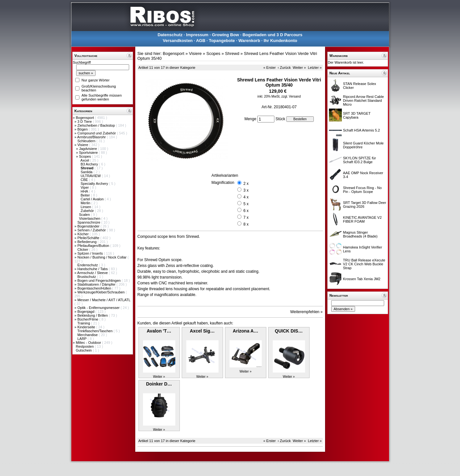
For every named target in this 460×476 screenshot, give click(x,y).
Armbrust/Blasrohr (92, 137)
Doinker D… (159, 384)
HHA (85, 191)
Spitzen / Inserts (91, 253)
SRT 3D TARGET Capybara (357, 115)
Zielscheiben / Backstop (97, 125)
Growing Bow (226, 35)
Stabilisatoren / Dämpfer (97, 284)
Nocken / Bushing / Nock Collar (102, 257)
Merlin (86, 203)
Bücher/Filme (88, 319)
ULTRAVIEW (91, 176)
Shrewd (232, 53)
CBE (85, 180)
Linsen (86, 207)
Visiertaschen (90, 218)
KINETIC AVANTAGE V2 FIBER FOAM (363, 219)
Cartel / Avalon (93, 199)
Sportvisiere (89, 153)
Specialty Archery (95, 184)
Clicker (83, 249)
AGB (201, 41)
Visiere (83, 145)
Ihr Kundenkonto (281, 41)
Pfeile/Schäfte (89, 238)
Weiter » (299, 68)
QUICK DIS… (289, 331)
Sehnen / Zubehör (92, 230)
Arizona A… (245, 331)
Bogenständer (89, 226)
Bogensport (85, 118)
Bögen (83, 129)
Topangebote (222, 41)
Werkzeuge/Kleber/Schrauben (102, 292)
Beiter (86, 195)
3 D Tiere (85, 122)
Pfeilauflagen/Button (94, 246)
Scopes (86, 156)
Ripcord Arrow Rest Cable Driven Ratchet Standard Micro (364, 100)
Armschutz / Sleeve (93, 273)
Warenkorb (249, 41)
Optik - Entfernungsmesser (99, 308)
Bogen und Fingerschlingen (100, 280)
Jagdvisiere (89, 149)
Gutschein (84, 350)
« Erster (270, 68)
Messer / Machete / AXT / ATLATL (104, 300)
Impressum (197, 35)
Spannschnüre (89, 222)
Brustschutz (87, 277)
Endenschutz (88, 265)
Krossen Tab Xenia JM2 (362, 279)
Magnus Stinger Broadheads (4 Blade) (360, 234)
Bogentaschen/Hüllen (95, 288)
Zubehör (88, 211)
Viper (85, 187)
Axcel (85, 160)
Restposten (85, 346)
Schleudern (87, 141)
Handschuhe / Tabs (93, 269)
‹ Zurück (284, 68)
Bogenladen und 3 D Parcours (272, 35)
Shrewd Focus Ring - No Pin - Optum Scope (363, 190)
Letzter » (315, 68)
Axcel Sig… (202, 331)
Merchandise (88, 335)
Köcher (84, 234)
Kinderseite (87, 327)
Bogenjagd (87, 312)
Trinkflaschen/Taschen (95, 331)
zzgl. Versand (291, 96)
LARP (83, 339)
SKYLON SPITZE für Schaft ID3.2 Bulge (360, 160)
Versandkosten (178, 41)
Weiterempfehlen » (307, 312)
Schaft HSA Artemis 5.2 (362, 130)
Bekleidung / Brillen (93, 315)
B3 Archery (90, 164)
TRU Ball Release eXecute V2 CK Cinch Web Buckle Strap (364, 264)
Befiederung (87, 242)
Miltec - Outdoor (89, 343)
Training (84, 323)
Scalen (85, 215)
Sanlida (87, 172)
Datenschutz (170, 35)
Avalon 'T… (159, 331)
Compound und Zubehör (97, 133)
